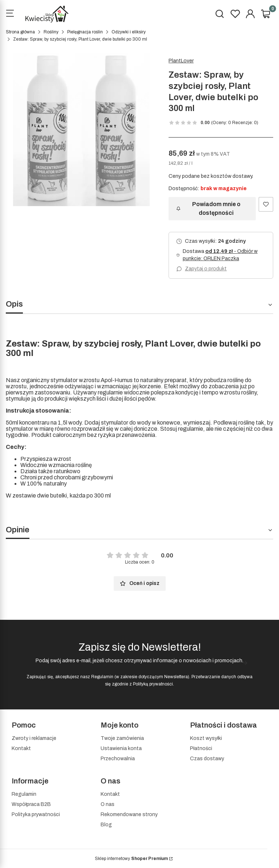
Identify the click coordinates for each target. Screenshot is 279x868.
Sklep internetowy (131, 859)
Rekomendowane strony (129, 814)
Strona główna (20, 32)
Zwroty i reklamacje (34, 738)
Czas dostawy (207, 759)
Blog (106, 825)
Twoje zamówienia (122, 738)
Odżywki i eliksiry (129, 32)
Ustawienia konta (121, 748)
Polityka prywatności (36, 814)
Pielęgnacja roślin (85, 32)
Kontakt (21, 748)
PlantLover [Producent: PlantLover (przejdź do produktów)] (181, 61)
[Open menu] (10, 14)
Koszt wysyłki (206, 738)
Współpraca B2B (31, 804)
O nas (108, 804)
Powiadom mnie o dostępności (208, 208)
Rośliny (51, 32)
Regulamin (102, 677)
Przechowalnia (118, 759)
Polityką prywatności (153, 684)
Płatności (201, 748)
